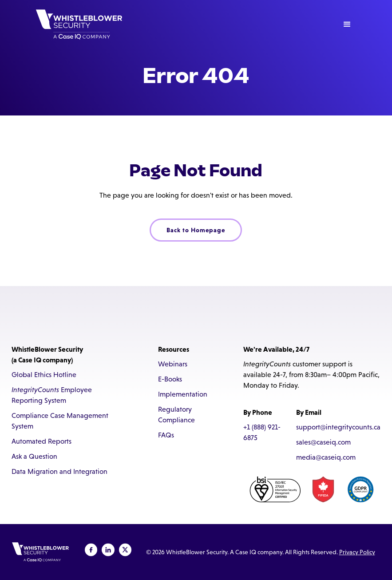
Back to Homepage (196, 230)
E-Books (170, 379)
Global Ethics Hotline (44, 375)
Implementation (183, 394)
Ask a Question (34, 456)
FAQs (166, 435)
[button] (347, 24)
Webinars (173, 364)
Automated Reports (42, 441)
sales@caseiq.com (323, 442)
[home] (79, 24)
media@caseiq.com (326, 457)
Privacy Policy (357, 552)
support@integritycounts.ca (338, 427)
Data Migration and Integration (59, 471)
